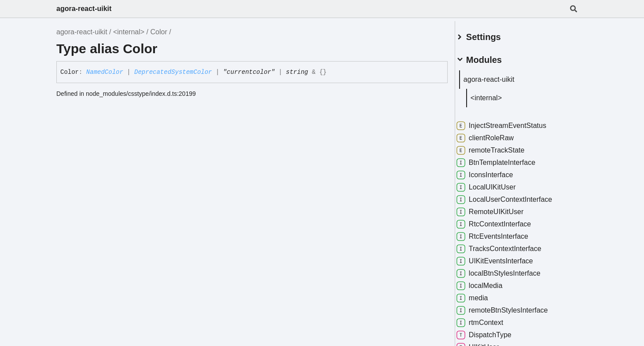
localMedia (489, 282)
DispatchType (494, 331)
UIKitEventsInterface (505, 258)
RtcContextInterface (504, 221)
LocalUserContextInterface (514, 196)
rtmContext (490, 319)
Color (158, 32)
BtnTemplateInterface (506, 159)
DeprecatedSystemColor (173, 72)
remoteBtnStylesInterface (512, 307)
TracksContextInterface (509, 245)
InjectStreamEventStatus (512, 122)
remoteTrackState (501, 147)
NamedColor (105, 72)
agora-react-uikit (84, 9)
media (482, 295)
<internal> (129, 32)
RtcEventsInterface (502, 233)
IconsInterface (495, 171)
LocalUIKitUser (496, 184)
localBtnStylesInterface (509, 270)
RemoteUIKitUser (500, 208)
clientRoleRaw (495, 135)
